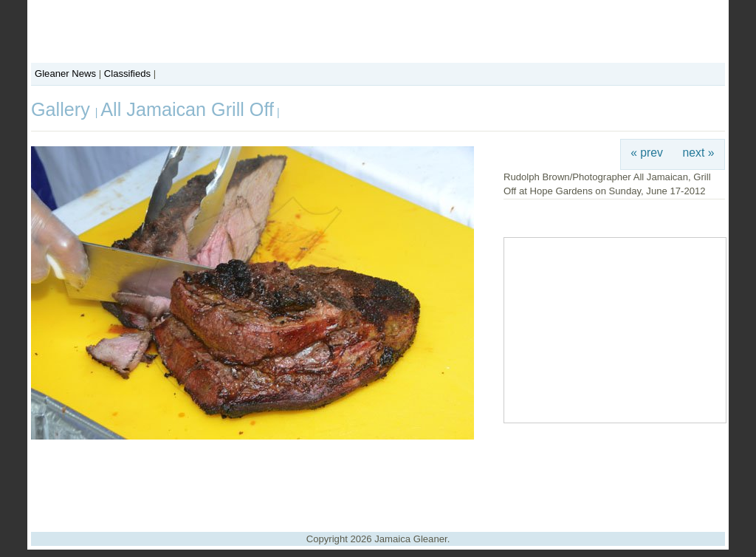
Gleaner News (65, 74)
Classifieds (127, 74)
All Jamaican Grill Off (187, 109)
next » (699, 153)
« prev (647, 153)
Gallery (63, 109)
